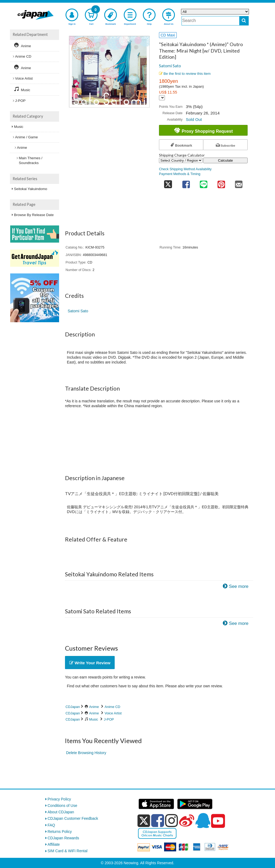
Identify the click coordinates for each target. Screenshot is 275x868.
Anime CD (113, 707)
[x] (144, 821)
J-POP (109, 719)
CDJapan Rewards (63, 838)
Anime (94, 707)
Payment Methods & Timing (180, 174)
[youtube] (218, 821)
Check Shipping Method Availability (185, 169)
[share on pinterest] (221, 183)
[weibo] (187, 821)
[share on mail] (239, 183)
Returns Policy (60, 832)
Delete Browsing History (86, 753)
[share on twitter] (168, 183)
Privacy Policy (59, 799)
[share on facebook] (186, 183)
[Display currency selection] (162, 98)
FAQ (51, 825)
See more (239, 586)
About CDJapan (61, 812)
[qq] (203, 821)
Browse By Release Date (34, 215)
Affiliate (54, 844)
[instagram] (172, 821)
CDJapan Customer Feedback (73, 818)
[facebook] (158, 821)
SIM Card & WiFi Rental (68, 851)
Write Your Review (90, 663)
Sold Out (194, 119)
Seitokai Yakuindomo (31, 189)
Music (94, 719)
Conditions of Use (62, 806)
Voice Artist (113, 713)
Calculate (226, 160)
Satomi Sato (170, 66)
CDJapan (73, 707)
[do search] (244, 21)
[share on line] (204, 183)
